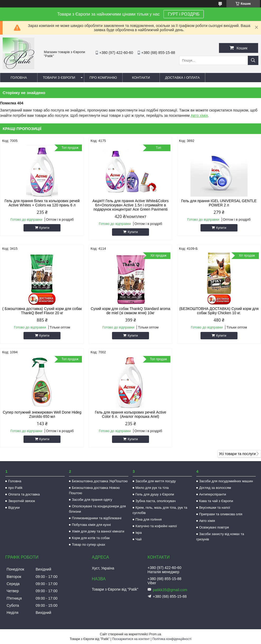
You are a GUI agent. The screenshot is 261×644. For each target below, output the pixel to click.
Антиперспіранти (213, 494)
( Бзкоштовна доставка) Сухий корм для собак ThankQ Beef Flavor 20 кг (42, 311)
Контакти (141, 78)
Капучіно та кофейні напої (156, 526)
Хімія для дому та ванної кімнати (98, 531)
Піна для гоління (149, 519)
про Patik (15, 488)
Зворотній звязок (22, 501)
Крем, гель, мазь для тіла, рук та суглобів (160, 510)
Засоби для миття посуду (156, 481)
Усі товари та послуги (237, 454)
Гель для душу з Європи (155, 494)
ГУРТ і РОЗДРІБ (184, 14)
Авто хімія (199, 115)
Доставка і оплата (183, 78)
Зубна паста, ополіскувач (156, 501)
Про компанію (103, 78)
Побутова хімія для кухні (91, 525)
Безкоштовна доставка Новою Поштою (94, 490)
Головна (19, 78)
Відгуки (14, 508)
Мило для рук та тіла (152, 488)
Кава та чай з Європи (216, 501)
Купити (44, 228)
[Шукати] (253, 60)
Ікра (139, 533)
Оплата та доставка (24, 494)
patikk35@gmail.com (170, 590)
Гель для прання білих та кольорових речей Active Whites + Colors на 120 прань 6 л (42, 203)
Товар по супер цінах (88, 545)
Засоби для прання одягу (92, 500)
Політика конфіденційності (172, 639)
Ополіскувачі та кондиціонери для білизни (97, 509)
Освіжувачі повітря (214, 527)
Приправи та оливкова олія (221, 514)
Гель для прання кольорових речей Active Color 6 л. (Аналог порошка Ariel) (130, 414)
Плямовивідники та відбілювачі (97, 518)
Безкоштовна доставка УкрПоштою (100, 481)
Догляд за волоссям (215, 488)
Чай (139, 539)
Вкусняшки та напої (215, 508)
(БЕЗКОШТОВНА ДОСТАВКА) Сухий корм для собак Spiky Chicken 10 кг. (219, 311)
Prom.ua (155, 634)
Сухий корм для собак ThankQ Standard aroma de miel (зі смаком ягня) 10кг (130, 311)
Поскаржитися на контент (131, 639)
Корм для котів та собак (91, 538)
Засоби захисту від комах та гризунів (220, 537)
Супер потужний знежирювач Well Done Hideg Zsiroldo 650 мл (42, 414)
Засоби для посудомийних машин (226, 481)
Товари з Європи (59, 78)
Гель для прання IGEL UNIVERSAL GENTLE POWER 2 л (219, 203)
